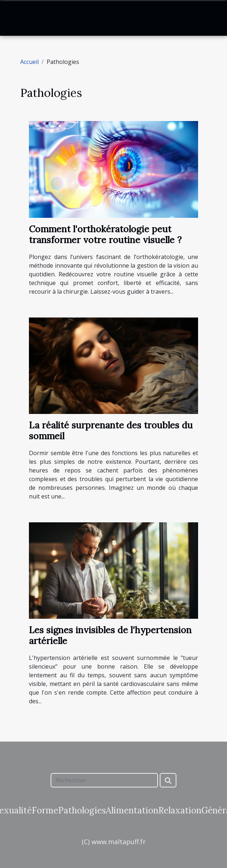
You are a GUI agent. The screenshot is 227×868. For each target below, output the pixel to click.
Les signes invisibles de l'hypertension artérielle (110, 635)
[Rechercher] (104, 780)
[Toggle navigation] (18, 18)
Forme (45, 810)
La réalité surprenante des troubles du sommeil (111, 431)
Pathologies (82, 810)
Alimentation (132, 810)
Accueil (29, 62)
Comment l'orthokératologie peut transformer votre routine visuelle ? (105, 234)
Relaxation (180, 810)
